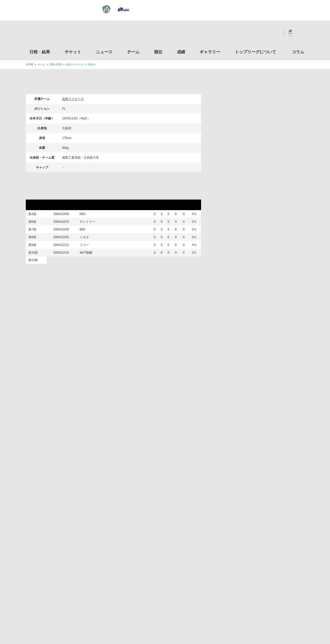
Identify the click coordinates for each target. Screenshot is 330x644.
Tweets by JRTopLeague (170, 421)
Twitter (246, 33)
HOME (30, 65)
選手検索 (225, 122)
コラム (298, 52)
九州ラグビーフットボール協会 (261, 486)
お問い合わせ (195, 608)
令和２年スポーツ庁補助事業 (261, 584)
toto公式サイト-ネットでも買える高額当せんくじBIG (261, 545)
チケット (73, 52)
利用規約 (134, 608)
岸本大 (92, 65)
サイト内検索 (300, 33)
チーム (133, 52)
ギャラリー (210, 52)
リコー (87, 259)
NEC (86, 215)
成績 (181, 52)
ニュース (104, 52)
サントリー (90, 226)
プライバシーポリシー (163, 608)
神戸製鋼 (89, 270)
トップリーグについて (255, 52)
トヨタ (87, 248)
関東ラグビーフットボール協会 (261, 447)
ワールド (89, 280)
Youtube (274, 33)
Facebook (260, 33)
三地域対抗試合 (45, 294)
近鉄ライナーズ (75, 65)
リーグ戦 (38, 195)
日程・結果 (40, 52)
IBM (85, 237)
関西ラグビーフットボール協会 (261, 467)
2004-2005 (56, 65)
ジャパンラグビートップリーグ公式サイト (54, 34)
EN (290, 36)
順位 (158, 52)
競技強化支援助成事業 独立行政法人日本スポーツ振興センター (261, 565)
